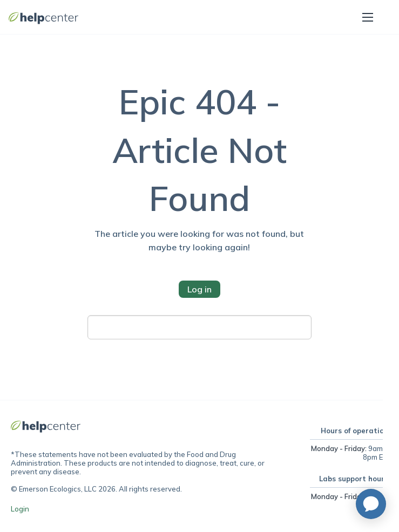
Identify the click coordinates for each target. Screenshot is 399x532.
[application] (371, 504)
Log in (199, 289)
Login (20, 509)
